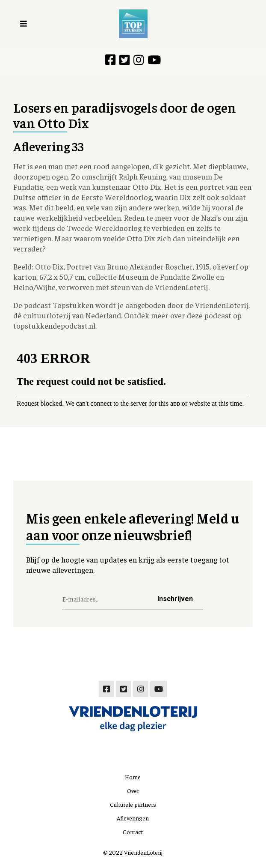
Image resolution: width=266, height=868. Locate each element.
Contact (133, 832)
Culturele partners (133, 804)
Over (133, 790)
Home (133, 777)
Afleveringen (133, 818)
